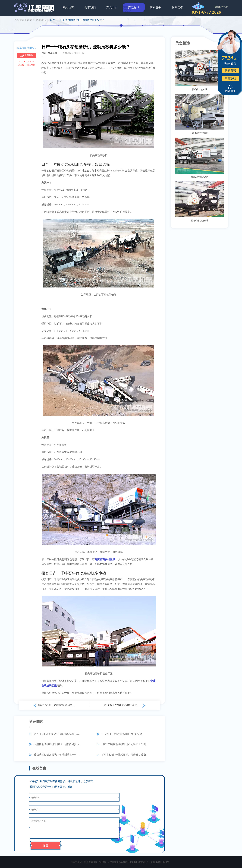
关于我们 (90, 8)
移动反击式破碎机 (199, 133)
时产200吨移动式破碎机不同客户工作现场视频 (125, 744)
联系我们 (177, 8)
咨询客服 (27, 55)
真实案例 (156, 8)
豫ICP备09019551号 (160, 862)
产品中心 (112, 8)
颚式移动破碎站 (199, 90)
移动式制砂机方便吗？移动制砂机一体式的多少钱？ (58, 755)
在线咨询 (230, 70)
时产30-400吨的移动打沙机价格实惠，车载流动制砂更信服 (58, 734)
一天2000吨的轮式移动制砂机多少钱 (122, 734)
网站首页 (68, 8)
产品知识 (134, 8)
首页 (29, 20)
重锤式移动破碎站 (199, 221)
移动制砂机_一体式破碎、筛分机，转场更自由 (125, 755)
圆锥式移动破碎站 (199, 177)
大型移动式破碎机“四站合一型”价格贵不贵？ (58, 744)
